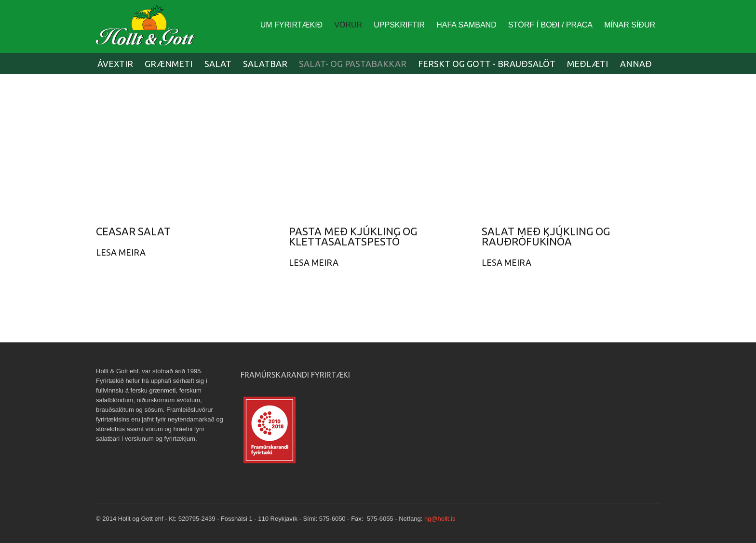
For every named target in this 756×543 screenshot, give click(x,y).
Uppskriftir (399, 25)
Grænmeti (169, 64)
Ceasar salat (133, 231)
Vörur (348, 25)
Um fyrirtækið (291, 25)
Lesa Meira (121, 252)
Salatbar (265, 64)
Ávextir (115, 64)
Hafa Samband (466, 25)
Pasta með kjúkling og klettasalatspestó (353, 236)
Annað (636, 64)
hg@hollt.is (440, 519)
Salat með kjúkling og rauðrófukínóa (546, 236)
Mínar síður (630, 25)
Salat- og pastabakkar (353, 64)
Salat (218, 64)
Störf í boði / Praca (550, 25)
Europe (149, 29)
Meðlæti (587, 64)
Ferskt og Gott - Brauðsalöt (487, 64)
